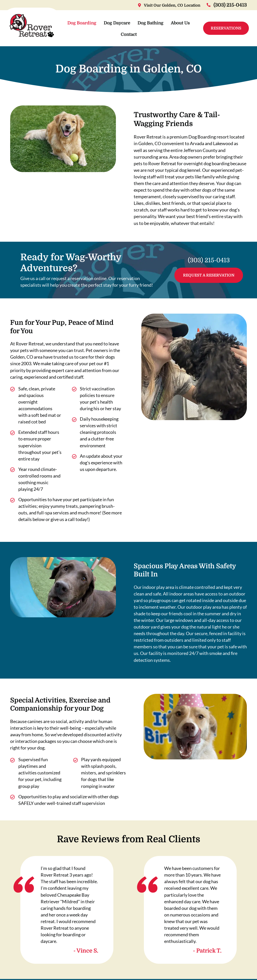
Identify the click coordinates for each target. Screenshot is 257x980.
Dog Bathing (164, 24)
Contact (142, 35)
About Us (117, 35)
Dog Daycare (130, 24)
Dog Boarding (95, 24)
